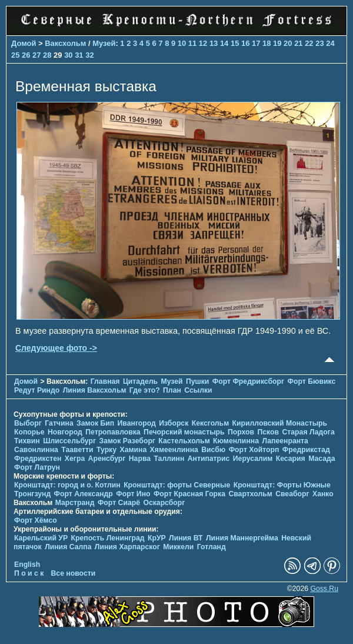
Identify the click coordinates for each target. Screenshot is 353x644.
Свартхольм (250, 494)
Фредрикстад (306, 450)
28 (47, 55)
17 (256, 43)
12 (203, 43)
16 (245, 43)
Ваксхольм (65, 43)
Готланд (212, 547)
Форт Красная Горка (189, 494)
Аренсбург (107, 459)
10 (182, 43)
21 (298, 43)
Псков (269, 432)
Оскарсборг (164, 503)
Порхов (241, 432)
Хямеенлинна (174, 450)
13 (214, 43)
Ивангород (137, 423)
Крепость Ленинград (108, 538)
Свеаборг (292, 494)
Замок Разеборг (127, 441)
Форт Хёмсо (36, 520)
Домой (24, 43)
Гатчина (59, 423)
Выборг (28, 423)
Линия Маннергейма (242, 538)
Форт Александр (84, 494)
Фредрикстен (38, 459)
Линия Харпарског (127, 547)
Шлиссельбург (69, 441)
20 (288, 43)
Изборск (174, 423)
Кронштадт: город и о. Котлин (67, 485)
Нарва (140, 459)
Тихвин (27, 441)
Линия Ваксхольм (95, 390)
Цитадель (140, 381)
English (27, 565)
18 (267, 43)
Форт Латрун (37, 467)
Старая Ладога (308, 432)
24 (330, 43)
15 (235, 43)
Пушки (197, 381)
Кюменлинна (236, 441)
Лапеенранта (285, 441)
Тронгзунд (32, 494)
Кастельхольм (184, 441)
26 (26, 55)
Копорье (29, 432)
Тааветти (77, 450)
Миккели (178, 547)
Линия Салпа (68, 547)
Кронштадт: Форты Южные (282, 485)
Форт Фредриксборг (248, 381)
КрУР (157, 538)
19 (277, 43)
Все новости (74, 573)
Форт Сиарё (119, 503)
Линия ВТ (186, 538)
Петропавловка (113, 432)
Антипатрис (209, 459)
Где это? (145, 390)
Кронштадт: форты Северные (177, 485)
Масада (322, 459)
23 (319, 43)
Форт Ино (133, 494)
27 (36, 55)
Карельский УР (41, 538)
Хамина (133, 450)
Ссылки (198, 390)
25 (15, 55)
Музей (104, 43)
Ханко (323, 494)
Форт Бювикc (312, 381)
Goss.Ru (324, 589)
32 (89, 55)
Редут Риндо (37, 390)
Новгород (65, 432)
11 (192, 43)
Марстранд (75, 503)
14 (224, 43)
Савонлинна (36, 450)
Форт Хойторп (254, 450)
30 (68, 55)
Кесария (291, 459)
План (172, 390)
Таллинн (169, 459)
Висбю (213, 450)
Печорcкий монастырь (184, 432)
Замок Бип (95, 423)
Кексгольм (210, 423)
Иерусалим (253, 459)
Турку (106, 450)
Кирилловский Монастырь (280, 423)
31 (79, 55)
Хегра (75, 459)
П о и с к (29, 573)
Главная (105, 381)
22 (309, 43)
